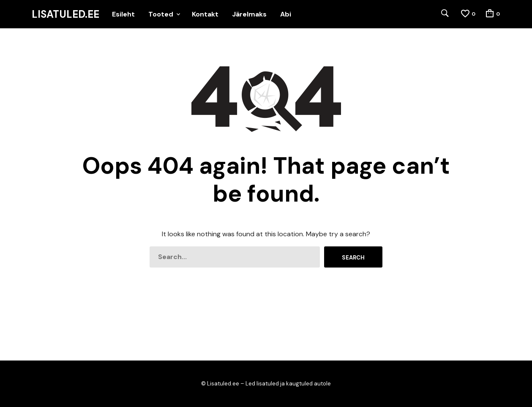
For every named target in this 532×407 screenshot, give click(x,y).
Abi (286, 14)
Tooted (161, 14)
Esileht (123, 14)
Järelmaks (249, 14)
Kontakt (205, 14)
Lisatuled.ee (65, 14)
